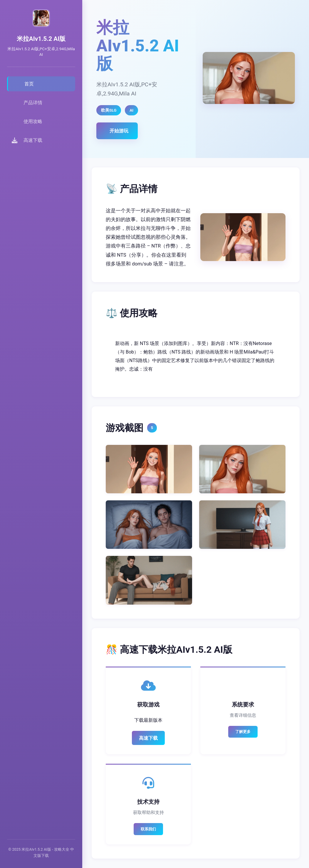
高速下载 (148, 738)
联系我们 (148, 829)
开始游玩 (119, 131)
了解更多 (243, 732)
